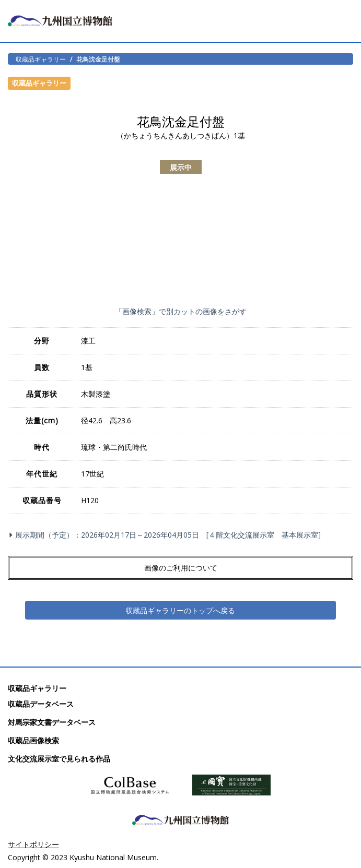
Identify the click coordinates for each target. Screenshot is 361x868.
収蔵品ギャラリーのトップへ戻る (180, 610)
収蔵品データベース (41, 704)
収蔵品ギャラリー (41, 59)
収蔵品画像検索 (33, 740)
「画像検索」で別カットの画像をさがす (181, 311)
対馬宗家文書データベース (52, 722)
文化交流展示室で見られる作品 (59, 759)
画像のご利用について (181, 568)
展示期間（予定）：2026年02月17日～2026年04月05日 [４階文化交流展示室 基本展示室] (166, 535)
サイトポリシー (33, 844)
